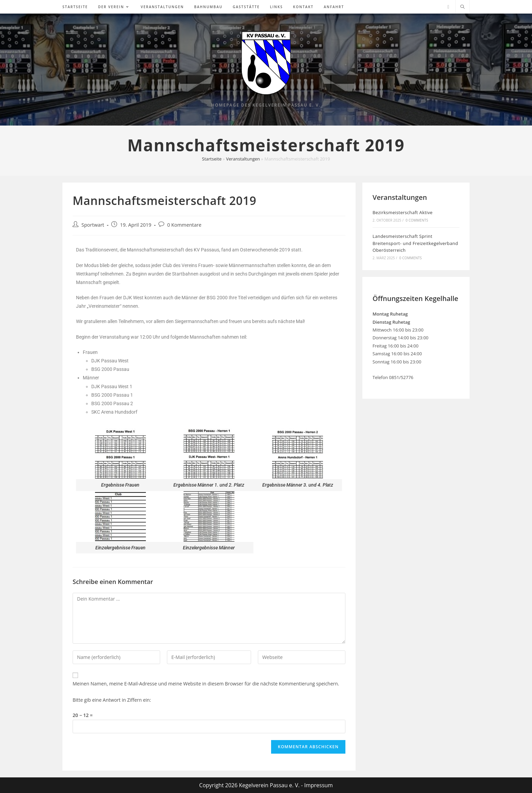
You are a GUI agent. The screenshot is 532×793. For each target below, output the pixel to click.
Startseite (212, 159)
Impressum (318, 785)
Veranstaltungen (243, 159)
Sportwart (93, 225)
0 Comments (417, 220)
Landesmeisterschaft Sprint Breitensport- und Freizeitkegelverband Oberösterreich (415, 243)
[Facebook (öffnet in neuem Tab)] (448, 7)
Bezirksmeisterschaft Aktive (403, 212)
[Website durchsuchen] (462, 7)
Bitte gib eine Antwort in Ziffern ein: (112, 700)
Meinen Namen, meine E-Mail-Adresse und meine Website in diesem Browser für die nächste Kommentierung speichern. (206, 684)
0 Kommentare (184, 225)
